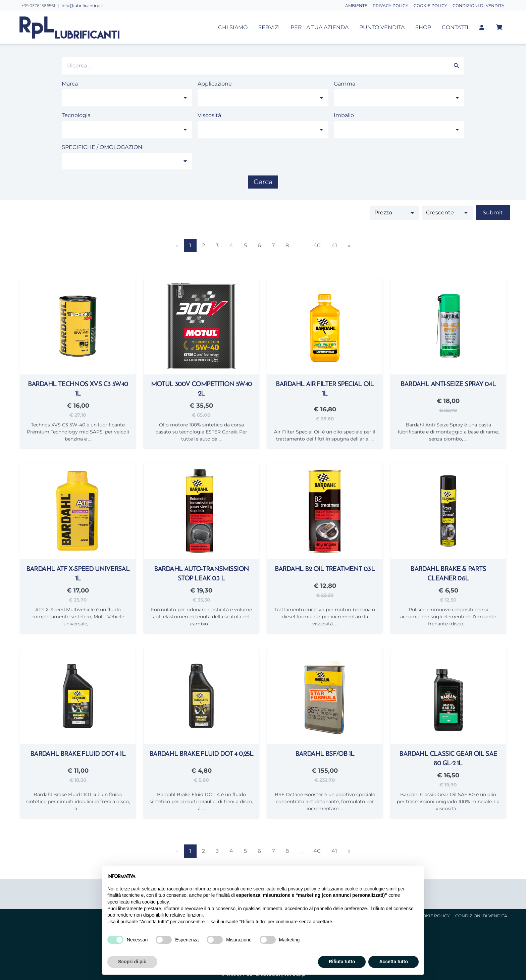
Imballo (344, 115)
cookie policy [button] (155, 902)
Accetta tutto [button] (393, 962)
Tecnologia (76, 115)
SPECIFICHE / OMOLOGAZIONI (103, 147)
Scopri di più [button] (132, 962)
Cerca (263, 182)
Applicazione (215, 84)
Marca (70, 84)
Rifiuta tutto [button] (342, 962)
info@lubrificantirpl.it (83, 6)
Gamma (345, 84)
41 (334, 245)
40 (317, 245)
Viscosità (209, 115)
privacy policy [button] (302, 889)
